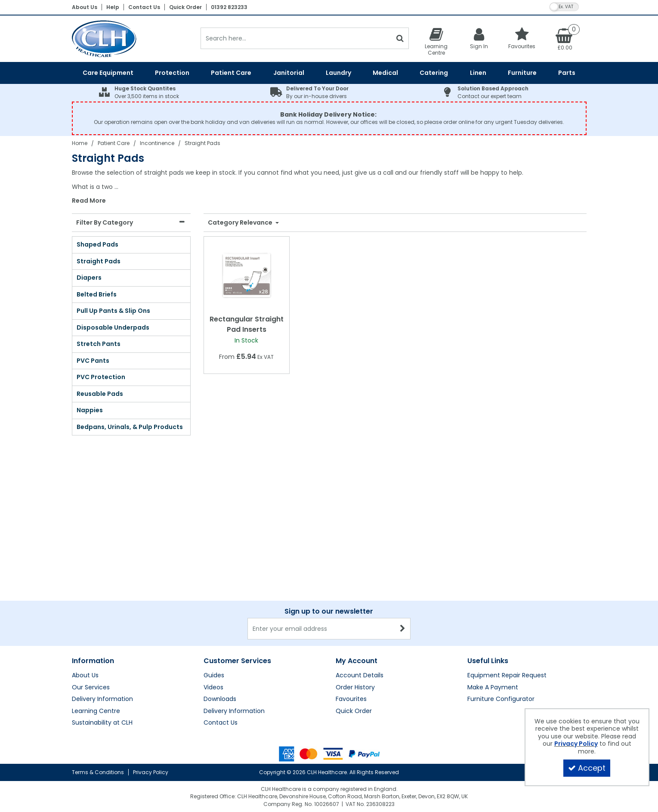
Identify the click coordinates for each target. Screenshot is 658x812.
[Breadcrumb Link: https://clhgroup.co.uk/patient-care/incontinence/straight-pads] (202, 143)
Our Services (91, 688)
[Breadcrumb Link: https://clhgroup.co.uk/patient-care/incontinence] (157, 143)
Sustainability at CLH (102, 723)
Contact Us (144, 7)
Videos (213, 688)
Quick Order (185, 7)
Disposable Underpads (113, 327)
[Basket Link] (565, 39)
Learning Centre (96, 711)
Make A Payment (493, 688)
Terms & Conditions (98, 772)
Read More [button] (89, 201)
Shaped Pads (97, 244)
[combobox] (329, 187)
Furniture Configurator (501, 699)
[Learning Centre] (436, 41)
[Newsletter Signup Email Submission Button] (403, 629)
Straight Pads (99, 261)
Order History (355, 688)
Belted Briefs (97, 294)
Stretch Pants (99, 344)
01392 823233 (229, 7)
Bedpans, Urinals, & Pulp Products (130, 427)
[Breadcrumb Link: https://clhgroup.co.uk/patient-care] (114, 143)
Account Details (360, 676)
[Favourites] (522, 38)
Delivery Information (102, 699)
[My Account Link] (479, 38)
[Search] (296, 38)
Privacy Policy (151, 772)
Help (113, 7)
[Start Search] (400, 38)
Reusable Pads (100, 394)
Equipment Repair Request (507, 676)
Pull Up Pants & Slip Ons (113, 311)
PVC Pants (93, 361)
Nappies (90, 410)
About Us (85, 7)
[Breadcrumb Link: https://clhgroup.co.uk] (80, 143)
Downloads (220, 699)
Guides (214, 676)
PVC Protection (101, 377)
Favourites (351, 699)
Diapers (89, 278)
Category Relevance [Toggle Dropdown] (241, 223)
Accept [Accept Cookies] (587, 768)
